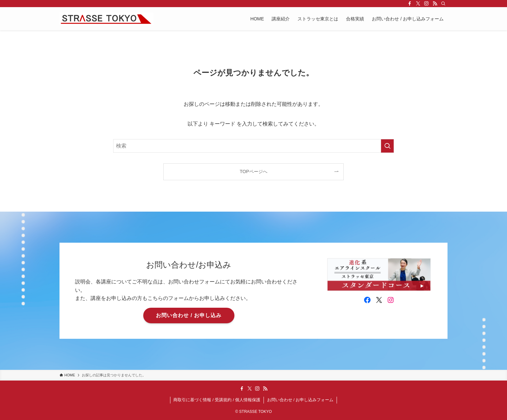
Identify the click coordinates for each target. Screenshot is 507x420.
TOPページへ (253, 171)
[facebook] (410, 4)
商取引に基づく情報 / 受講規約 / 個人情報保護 (217, 400)
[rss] (435, 4)
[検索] (443, 4)
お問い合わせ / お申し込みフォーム (300, 400)
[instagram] (426, 4)
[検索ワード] (253, 146)
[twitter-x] (418, 4)
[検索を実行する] (387, 146)
